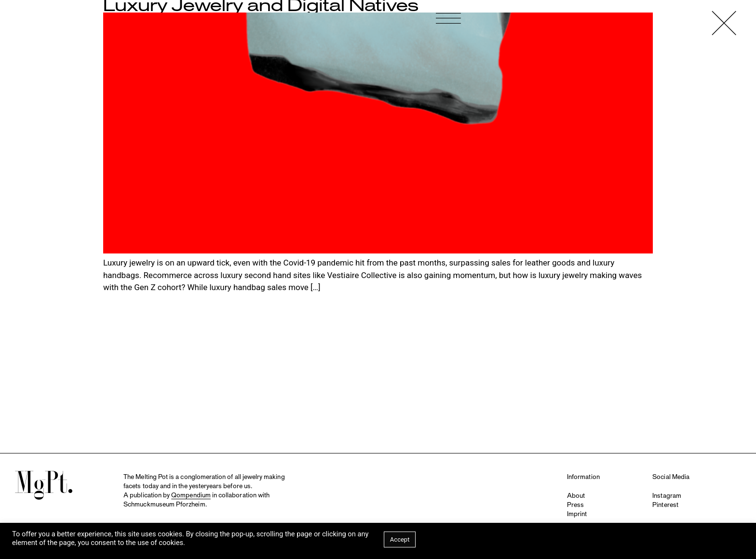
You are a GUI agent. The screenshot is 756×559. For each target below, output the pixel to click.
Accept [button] (400, 539)
